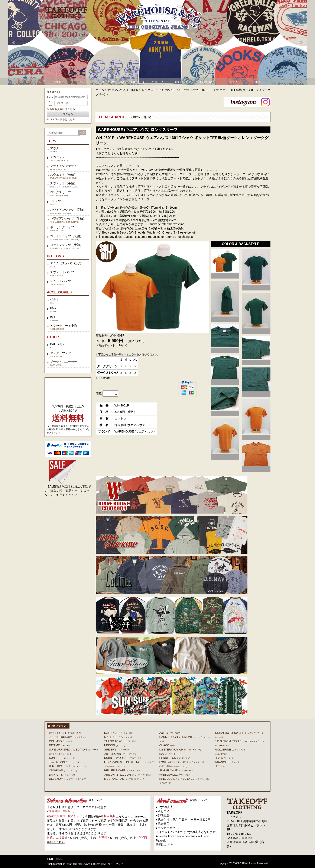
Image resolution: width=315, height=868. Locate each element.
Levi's (224, 758)
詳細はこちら (56, 842)
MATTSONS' (118, 737)
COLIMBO (60, 741)
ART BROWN (121, 754)
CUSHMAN (63, 770)
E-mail (50, 97)
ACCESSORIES (132, 82)
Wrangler (228, 762)
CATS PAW (173, 766)
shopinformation (56, 864)
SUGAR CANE (176, 770)
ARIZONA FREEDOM (127, 775)
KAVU (167, 754)
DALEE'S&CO (118, 733)
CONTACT (207, 82)
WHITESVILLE (175, 775)
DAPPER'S (62, 775)
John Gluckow (69, 737)
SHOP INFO (182, 82)
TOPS (82, 82)
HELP (233, 82)
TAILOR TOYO (120, 741)
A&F (170, 733)
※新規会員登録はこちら (61, 109)
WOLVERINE (230, 750)
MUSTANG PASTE (126, 779)
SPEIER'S (116, 750)
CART (258, 82)
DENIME (60, 745)
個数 (99, 393)
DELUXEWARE (68, 779)
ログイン (68, 114)
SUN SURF (62, 758)
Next (301, 43)
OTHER (157, 82)
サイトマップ (116, 864)
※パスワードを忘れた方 (61, 119)
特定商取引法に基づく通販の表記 (87, 864)
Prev (14, 43)
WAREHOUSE (65, 733)
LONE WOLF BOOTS (181, 762)
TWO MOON (64, 762)
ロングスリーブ (152, 90)
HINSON (115, 745)
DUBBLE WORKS (123, 758)
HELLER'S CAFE (122, 770)
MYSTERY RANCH (180, 750)
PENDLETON (175, 758)
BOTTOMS (107, 82)
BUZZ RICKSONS (68, 766)
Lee (220, 766)
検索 (82, 133)
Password (51, 104)
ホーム (100, 90)
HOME (57, 82)
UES (221, 754)
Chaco (168, 745)
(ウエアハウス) (117, 90)
